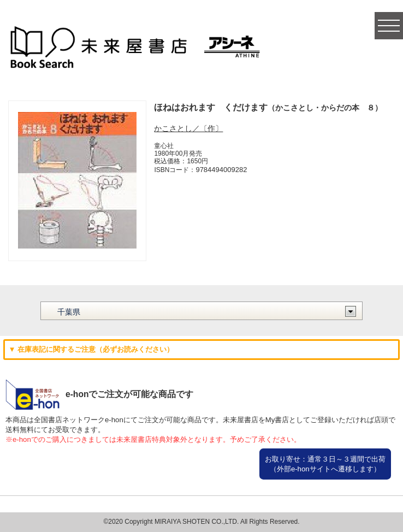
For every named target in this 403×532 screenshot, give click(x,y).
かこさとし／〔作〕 (188, 128)
